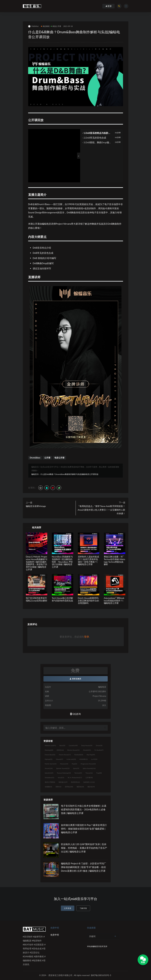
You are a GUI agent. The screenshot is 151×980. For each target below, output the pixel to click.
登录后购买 (75, 679)
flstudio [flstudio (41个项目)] (87, 750)
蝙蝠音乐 (35, 474)
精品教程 (45, 26)
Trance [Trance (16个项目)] (89, 773)
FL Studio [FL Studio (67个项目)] (99, 750)
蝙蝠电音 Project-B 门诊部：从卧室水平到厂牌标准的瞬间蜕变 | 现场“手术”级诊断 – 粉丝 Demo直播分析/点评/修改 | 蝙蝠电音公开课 (84, 867)
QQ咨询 (75, 714)
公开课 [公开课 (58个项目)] (89, 777)
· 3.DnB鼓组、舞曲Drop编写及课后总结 (97, 143)
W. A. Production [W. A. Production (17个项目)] (75, 777)
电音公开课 (59, 458)
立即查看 (68, 908)
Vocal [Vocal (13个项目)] (61, 777)
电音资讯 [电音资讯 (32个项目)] (75, 782)
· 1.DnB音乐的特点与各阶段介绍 (97, 133)
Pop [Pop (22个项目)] (74, 764)
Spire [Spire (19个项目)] (76, 768)
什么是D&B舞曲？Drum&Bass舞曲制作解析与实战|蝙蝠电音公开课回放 (69, 474)
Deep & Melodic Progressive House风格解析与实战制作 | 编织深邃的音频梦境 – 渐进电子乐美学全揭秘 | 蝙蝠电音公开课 (37, 563)
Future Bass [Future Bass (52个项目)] (50, 755)
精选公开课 (56, 26)
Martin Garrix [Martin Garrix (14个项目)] (51, 764)
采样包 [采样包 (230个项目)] (69, 787)
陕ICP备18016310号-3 (101, 975)
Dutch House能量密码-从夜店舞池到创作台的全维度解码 (89, 601)
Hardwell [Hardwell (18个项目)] (79, 755)
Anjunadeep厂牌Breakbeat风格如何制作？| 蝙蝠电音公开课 (114, 601)
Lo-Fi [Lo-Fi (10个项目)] (94, 759)
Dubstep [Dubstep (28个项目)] (49, 750)
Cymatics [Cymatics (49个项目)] (73, 745)
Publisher (34, 26)
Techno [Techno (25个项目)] (78, 773)
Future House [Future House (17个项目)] (65, 755)
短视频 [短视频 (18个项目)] (48, 787)
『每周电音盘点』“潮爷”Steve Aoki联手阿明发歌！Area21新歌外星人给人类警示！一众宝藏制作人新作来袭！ (101, 510)
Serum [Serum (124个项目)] (49, 768)
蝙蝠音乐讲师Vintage (36, 506)
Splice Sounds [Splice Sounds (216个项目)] (89, 768)
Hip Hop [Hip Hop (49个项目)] (91, 755)
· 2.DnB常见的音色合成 (94, 138)
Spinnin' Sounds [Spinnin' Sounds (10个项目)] (63, 768)
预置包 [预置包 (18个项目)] (80, 787)
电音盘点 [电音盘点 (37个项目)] (63, 782)
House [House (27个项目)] (59, 759)
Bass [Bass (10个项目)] (62, 745)
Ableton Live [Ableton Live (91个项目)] (50, 745)
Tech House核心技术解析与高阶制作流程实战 (62, 599)
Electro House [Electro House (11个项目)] (74, 750)
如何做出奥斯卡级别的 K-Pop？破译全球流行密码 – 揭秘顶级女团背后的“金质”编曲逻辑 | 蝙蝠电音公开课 (84, 829)
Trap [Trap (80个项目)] (99, 773)
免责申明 (55, 935)
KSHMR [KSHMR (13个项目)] (84, 759)
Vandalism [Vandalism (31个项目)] (50, 777)
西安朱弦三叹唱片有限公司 (60, 975)
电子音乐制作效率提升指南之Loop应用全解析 (37, 599)
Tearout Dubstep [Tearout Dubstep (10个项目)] (64, 773)
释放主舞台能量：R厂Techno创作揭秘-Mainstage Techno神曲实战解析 (115, 560)
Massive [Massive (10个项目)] (64, 764)
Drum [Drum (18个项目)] (99, 745)
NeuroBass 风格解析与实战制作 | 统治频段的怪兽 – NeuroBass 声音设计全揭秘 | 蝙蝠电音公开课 (62, 562)
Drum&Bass (35, 458)
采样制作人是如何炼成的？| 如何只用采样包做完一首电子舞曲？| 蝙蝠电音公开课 (88, 560)
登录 (87, 637)
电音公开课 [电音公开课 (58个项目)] (50, 782)
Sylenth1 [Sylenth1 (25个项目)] (49, 773)
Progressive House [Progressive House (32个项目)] (88, 764)
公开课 (47, 458)
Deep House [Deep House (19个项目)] (87, 745)
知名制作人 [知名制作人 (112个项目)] (89, 782)
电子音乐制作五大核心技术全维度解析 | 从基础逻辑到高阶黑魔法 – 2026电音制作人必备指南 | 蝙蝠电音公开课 (84, 809)
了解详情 (83, 908)
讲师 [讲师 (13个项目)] (58, 787)
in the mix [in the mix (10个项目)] (71, 759)
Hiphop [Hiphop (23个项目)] (49, 759)
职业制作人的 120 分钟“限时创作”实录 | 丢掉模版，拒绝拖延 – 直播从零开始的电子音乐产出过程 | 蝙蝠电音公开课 (84, 848)
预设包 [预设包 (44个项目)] (91, 787)
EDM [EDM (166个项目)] (60, 750)
